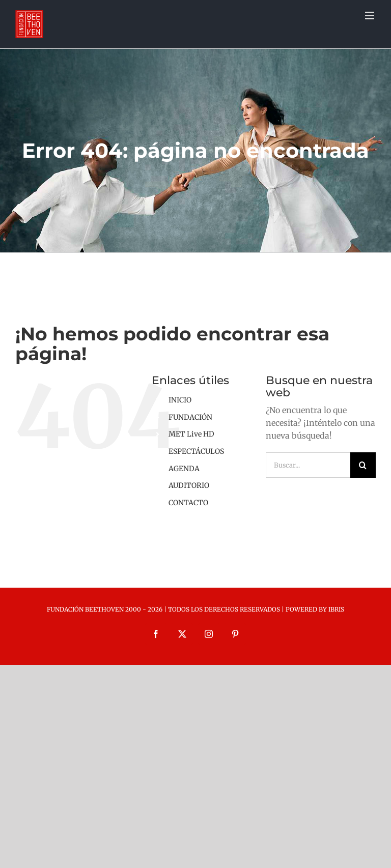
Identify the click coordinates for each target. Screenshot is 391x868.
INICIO (180, 400)
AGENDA (184, 469)
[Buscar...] (308, 465)
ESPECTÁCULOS (196, 451)
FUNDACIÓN (190, 417)
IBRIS (336, 609)
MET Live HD (191, 434)
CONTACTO (188, 503)
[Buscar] (363, 465)
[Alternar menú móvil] (370, 16)
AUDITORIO (189, 485)
